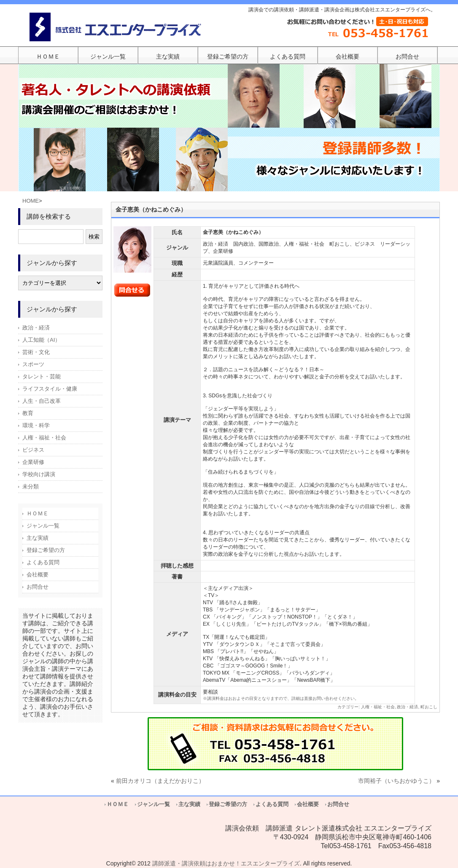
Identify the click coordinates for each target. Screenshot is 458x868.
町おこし (429, 707)
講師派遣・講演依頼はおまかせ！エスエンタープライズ (226, 863)
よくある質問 (43, 562)
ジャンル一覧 (43, 526)
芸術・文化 (36, 352)
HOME (31, 201)
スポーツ (33, 364)
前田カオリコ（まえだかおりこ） (160, 781)
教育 (28, 413)
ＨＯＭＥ (38, 513)
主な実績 (38, 538)
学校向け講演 (39, 474)
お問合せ (38, 587)
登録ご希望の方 (46, 550)
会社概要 (38, 575)
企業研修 (33, 462)
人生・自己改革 (42, 401)
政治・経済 (407, 707)
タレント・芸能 (42, 376)
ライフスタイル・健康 (50, 389)
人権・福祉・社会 (378, 707)
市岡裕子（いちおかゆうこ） (396, 781)
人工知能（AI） (41, 340)
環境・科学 (36, 425)
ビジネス (33, 450)
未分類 (31, 486)
